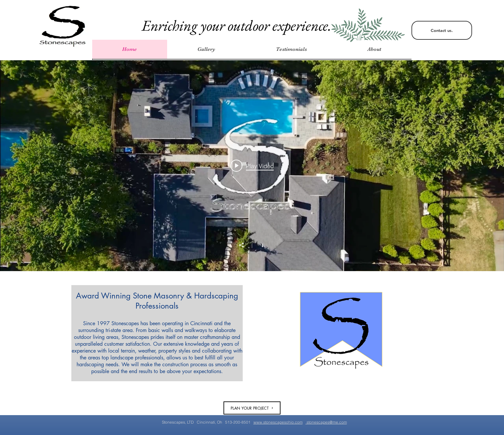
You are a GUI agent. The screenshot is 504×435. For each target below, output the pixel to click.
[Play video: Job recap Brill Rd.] (252, 166)
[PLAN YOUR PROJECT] (252, 408)
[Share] (245, 245)
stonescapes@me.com (326, 422)
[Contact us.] (442, 30)
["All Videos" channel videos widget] (252, 166)
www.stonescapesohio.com (278, 422)
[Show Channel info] (259, 245)
